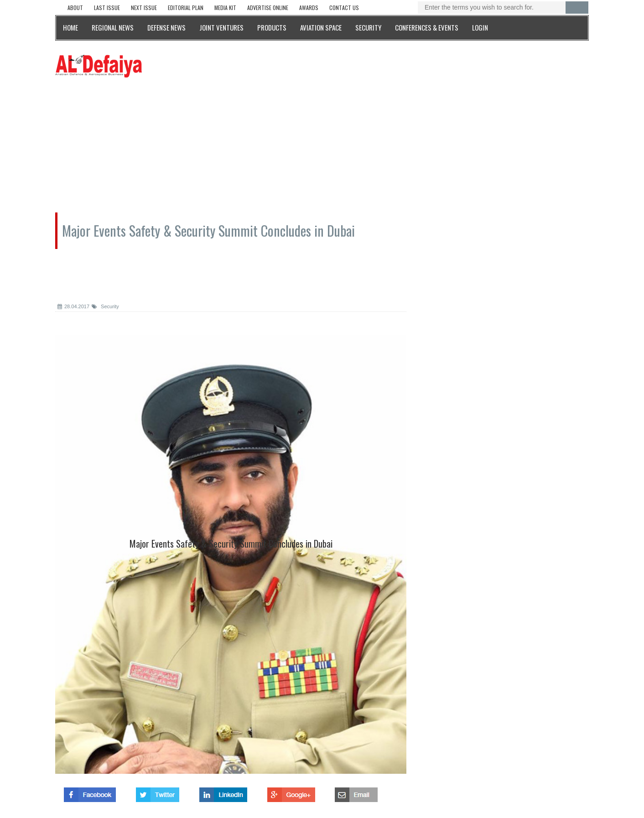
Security (105, 306)
